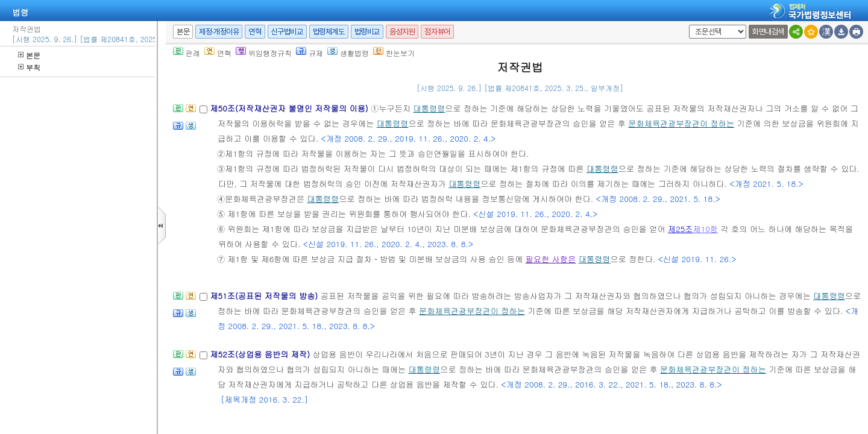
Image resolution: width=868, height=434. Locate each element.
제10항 (706, 229)
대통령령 (429, 108)
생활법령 (348, 53)
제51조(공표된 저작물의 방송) (265, 296)
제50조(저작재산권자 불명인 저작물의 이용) (290, 108)
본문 (29, 55)
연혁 (255, 32)
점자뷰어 (437, 32)
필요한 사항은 (551, 259)
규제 (310, 53)
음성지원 (402, 32)
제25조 (681, 229)
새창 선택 (687, 25)
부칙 (29, 67)
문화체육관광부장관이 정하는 (681, 123)
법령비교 (367, 32)
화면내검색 (768, 32)
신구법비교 (287, 32)
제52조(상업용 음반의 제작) (261, 354)
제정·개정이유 (219, 32)
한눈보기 (394, 53)
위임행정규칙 (264, 53)
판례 (187, 53)
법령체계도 (329, 32)
